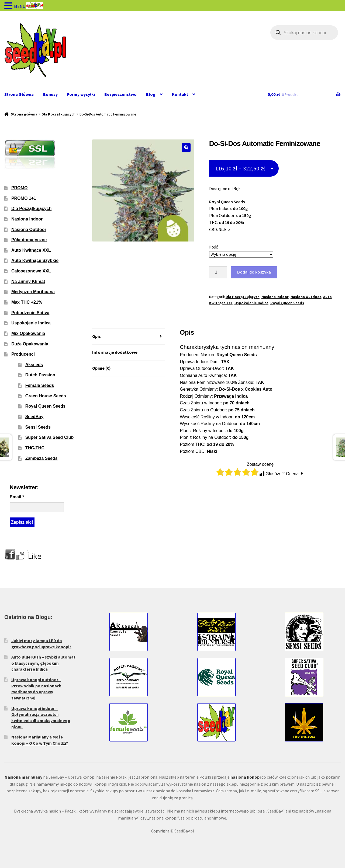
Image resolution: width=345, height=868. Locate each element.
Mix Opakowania (28, 333)
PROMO (19, 188)
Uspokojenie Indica (251, 303)
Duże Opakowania (30, 344)
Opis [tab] (96, 336)
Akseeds (34, 365)
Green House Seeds (46, 396)
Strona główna (24, 114)
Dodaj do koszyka (254, 272)
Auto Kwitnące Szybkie (35, 260)
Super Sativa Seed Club (50, 437)
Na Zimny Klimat (28, 281)
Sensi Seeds (38, 427)
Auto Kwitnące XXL (31, 250)
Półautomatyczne (29, 240)
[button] (186, 148)
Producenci (23, 354)
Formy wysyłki (81, 94)
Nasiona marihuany (23, 777)
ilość (213, 247)
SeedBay (34, 417)
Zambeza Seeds (42, 458)
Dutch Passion (40, 375)
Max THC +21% (27, 302)
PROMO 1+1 (24, 198)
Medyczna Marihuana (33, 292)
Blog (151, 94)
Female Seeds (40, 385)
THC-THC (35, 448)
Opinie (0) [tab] (101, 368)
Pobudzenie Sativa (30, 313)
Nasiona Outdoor (306, 297)
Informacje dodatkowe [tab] (115, 352)
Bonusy (50, 94)
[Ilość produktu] (218, 272)
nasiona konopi (246, 777)
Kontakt (180, 94)
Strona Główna (19, 94)
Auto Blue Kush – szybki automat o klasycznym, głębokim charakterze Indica (43, 663)
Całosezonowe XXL (31, 271)
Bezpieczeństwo (120, 94)
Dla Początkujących (58, 114)
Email (17, 497)
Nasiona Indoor (275, 297)
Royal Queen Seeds (287, 303)
